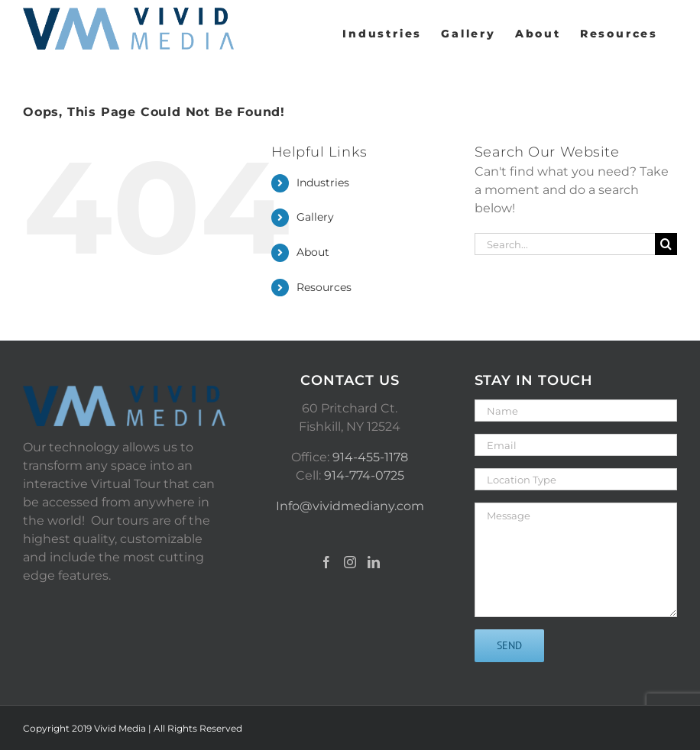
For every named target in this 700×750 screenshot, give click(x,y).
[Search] (666, 244)
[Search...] (565, 244)
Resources (324, 287)
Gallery (315, 217)
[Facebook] (326, 562)
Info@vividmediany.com (350, 506)
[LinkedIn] (374, 562)
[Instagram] (350, 562)
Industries (323, 183)
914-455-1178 (370, 457)
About (313, 252)
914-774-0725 (364, 475)
